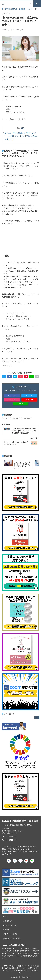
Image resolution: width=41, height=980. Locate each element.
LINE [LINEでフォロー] (21, 404)
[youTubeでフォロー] (26, 861)
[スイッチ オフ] (31, 4)
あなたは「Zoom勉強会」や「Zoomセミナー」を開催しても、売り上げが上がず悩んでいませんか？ (21, 136)
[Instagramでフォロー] (21, 861)
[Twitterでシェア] (4, 377)
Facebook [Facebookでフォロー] (12, 396)
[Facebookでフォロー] (9, 861)
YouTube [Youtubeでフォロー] (29, 400)
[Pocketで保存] (20, 377)
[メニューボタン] (3, 4)
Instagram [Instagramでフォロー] (12, 400)
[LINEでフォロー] (32, 861)
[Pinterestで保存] (26, 377)
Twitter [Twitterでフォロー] (29, 396)
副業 (6, 419)
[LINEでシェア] (31, 377)
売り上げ (16, 419)
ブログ (6, 13)
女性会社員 (27, 419)
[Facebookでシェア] (10, 377)
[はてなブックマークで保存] (15, 377)
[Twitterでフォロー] (15, 861)
